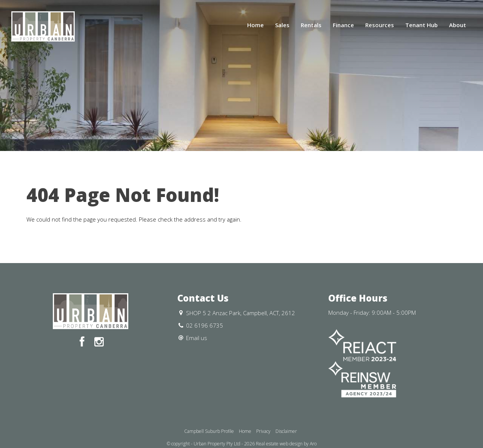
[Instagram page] (99, 342)
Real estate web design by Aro (286, 444)
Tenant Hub (421, 25)
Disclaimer (286, 431)
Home (255, 25)
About (458, 25)
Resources (380, 25)
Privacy (263, 431)
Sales (282, 25)
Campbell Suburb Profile (209, 431)
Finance (343, 25)
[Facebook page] (84, 342)
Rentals (311, 25)
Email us (197, 338)
